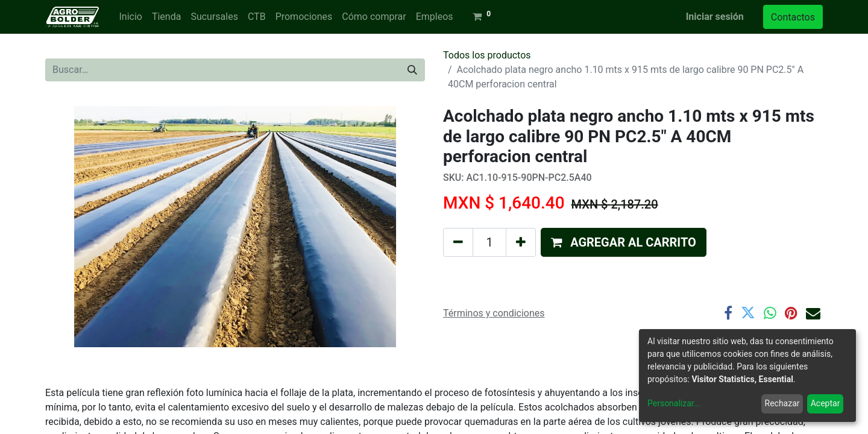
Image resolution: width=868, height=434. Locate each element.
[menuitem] (130, 17)
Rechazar (782, 403)
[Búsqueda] (412, 70)
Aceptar (826, 403)
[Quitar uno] (458, 242)
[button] (624, 242)
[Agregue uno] (521, 242)
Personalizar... (674, 403)
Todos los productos (487, 55)
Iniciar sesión (715, 17)
